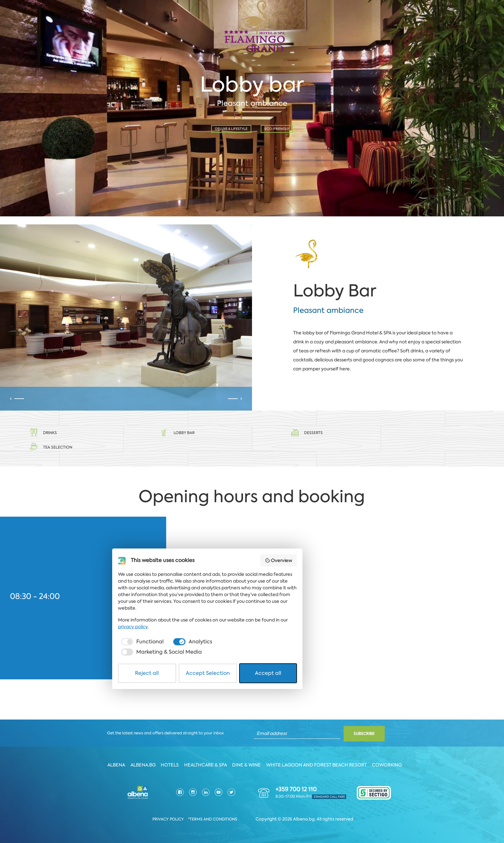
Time (160, 142)
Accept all (326, 822)
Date (32, 142)
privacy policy (328, 785)
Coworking (391, 764)
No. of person (286, 142)
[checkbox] (167, 801)
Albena (114, 764)
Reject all (178, 822)
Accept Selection (252, 822)
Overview (343, 732)
